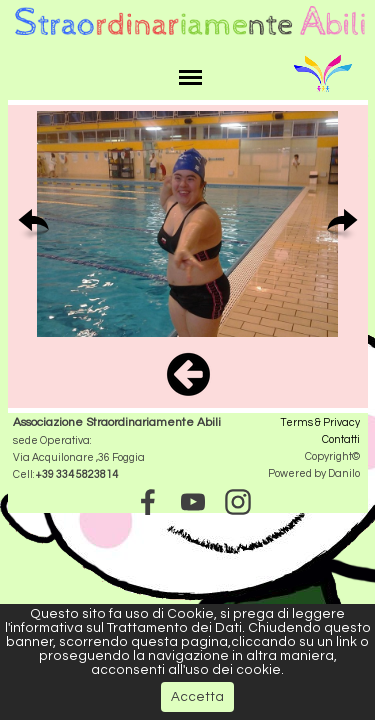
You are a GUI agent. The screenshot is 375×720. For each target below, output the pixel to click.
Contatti (341, 439)
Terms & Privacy (320, 422)
